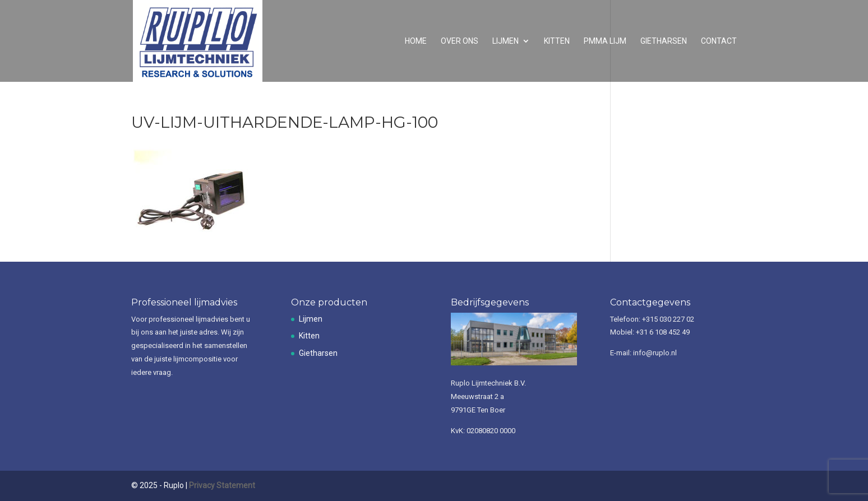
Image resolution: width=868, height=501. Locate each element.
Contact (719, 41)
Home (416, 41)
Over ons (460, 41)
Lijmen (505, 41)
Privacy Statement (222, 485)
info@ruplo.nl (655, 353)
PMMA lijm (605, 41)
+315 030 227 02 (668, 319)
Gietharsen (664, 41)
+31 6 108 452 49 (663, 332)
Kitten (557, 41)
